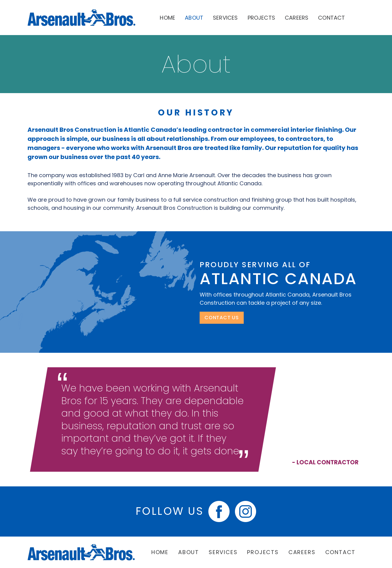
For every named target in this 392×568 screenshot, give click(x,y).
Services (225, 18)
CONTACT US (222, 318)
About (194, 18)
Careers (297, 18)
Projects (261, 18)
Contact (331, 18)
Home (167, 18)
